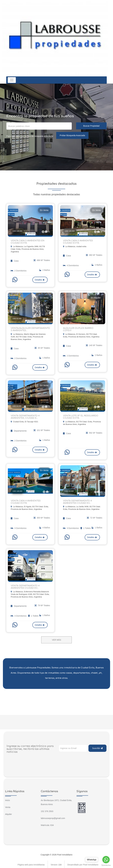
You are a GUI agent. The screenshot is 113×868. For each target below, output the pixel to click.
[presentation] (81, 756)
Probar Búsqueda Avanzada (72, 135)
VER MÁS (56, 639)
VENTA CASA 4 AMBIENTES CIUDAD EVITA (30, 501)
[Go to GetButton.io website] (106, 865)
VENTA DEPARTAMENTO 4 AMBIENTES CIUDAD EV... (77, 501)
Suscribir (97, 747)
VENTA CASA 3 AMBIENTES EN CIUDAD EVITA (27, 242)
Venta (8, 806)
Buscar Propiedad (91, 126)
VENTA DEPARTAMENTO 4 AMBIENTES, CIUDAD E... (25, 416)
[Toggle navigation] (12, 80)
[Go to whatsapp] (106, 860)
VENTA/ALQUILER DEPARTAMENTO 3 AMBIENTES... (30, 329)
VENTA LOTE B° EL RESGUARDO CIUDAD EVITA (80, 416)
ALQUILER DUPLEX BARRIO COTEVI (82, 328)
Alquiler (8, 813)
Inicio (7, 799)
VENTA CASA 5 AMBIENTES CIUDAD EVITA (82, 242)
